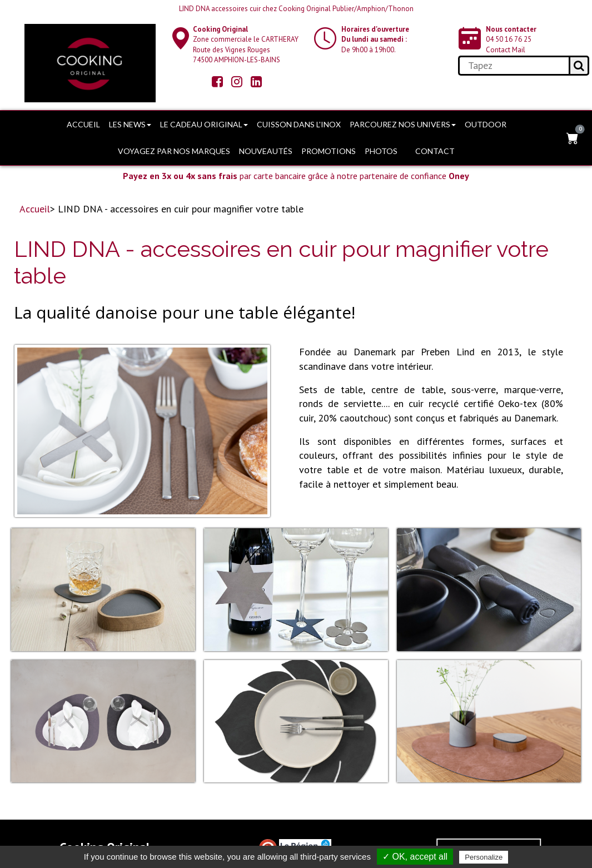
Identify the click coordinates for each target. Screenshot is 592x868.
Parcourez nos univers (403, 124)
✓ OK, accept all (415, 857)
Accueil (83, 124)
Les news (130, 124)
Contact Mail (506, 50)
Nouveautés (266, 151)
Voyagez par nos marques (174, 151)
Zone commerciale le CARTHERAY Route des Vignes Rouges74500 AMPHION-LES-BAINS (246, 45)
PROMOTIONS (329, 151)
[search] (513, 66)
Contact (435, 151)
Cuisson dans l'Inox (299, 124)
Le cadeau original (204, 124)
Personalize (484, 857)
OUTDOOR (486, 124)
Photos (381, 151)
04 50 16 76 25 (509, 39)
